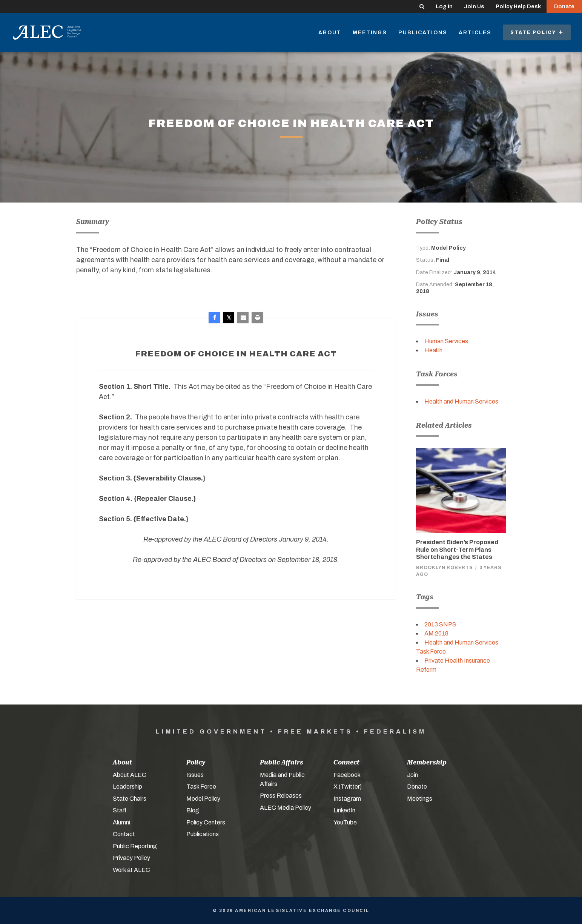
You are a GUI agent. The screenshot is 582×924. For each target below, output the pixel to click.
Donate (564, 7)
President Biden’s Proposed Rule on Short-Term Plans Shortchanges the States (457, 549)
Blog (193, 810)
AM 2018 (436, 633)
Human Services (446, 341)
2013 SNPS (440, 624)
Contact (124, 834)
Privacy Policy (131, 858)
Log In (444, 7)
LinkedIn (344, 810)
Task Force (201, 787)
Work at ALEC (131, 870)
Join (412, 775)
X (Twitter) (348, 787)
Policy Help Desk (518, 7)
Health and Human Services (461, 401)
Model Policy (203, 799)
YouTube (345, 822)
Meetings (370, 33)
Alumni (121, 822)
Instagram (347, 799)
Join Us (474, 7)
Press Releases (281, 796)
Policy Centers (206, 822)
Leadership (127, 787)
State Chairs (130, 799)
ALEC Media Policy (286, 808)
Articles (475, 33)
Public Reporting (135, 846)
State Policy (537, 32)
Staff (120, 810)
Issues (195, 775)
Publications (423, 33)
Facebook (347, 775)
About (330, 33)
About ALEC (130, 775)
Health (433, 350)
